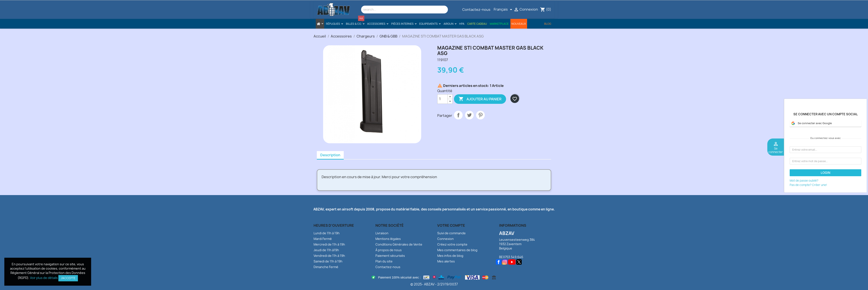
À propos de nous (389, 250)
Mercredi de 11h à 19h (329, 244)
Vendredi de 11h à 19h (329, 256)
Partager (458, 115)
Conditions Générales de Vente (399, 244)
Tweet (469, 115)
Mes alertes (446, 261)
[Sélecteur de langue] (504, 10)
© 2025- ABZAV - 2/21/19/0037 (434, 284)
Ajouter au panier (480, 99)
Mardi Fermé (323, 239)
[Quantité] (442, 99)
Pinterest (480, 115)
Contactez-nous (476, 10)
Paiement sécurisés (390, 256)
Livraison (382, 233)
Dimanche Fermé (326, 267)
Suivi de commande (451, 233)
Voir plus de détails (44, 278)
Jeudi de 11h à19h (326, 250)
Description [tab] (330, 155)
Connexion (446, 239)
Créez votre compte (452, 244)
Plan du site (384, 261)
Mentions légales (388, 239)
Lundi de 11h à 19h (327, 233)
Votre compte (451, 225)
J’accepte (68, 278)
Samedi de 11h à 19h (328, 261)
